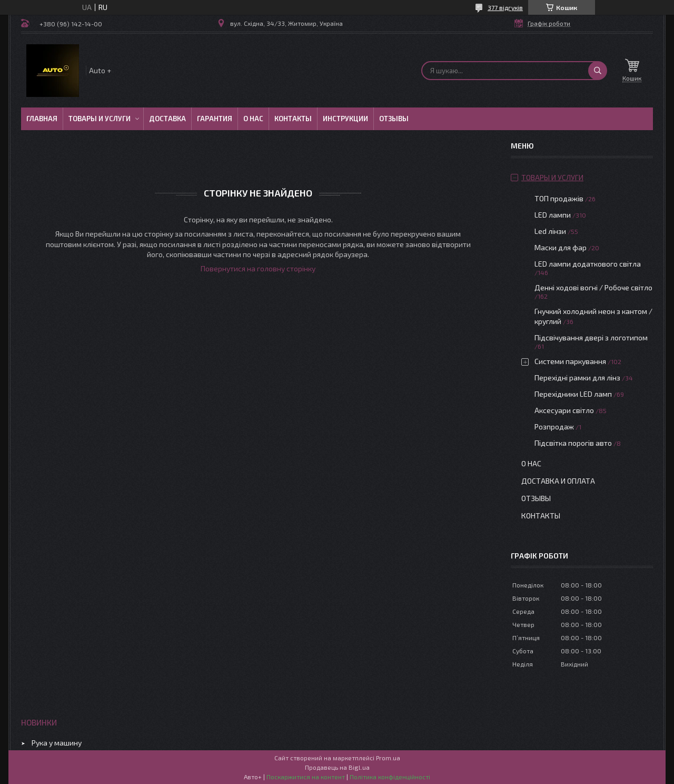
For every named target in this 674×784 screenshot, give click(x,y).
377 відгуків (505, 7)
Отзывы (394, 119)
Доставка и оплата (558, 481)
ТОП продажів (559, 198)
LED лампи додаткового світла (588, 264)
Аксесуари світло (564, 410)
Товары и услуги (100, 119)
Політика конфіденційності (390, 777)
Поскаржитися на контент (306, 777)
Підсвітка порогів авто (573, 443)
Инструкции (345, 119)
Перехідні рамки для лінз (577, 378)
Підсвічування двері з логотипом (591, 337)
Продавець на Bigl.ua (337, 767)
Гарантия (215, 119)
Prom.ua (388, 758)
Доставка (167, 119)
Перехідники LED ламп (573, 394)
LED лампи (553, 215)
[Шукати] (598, 71)
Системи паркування (570, 361)
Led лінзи (550, 231)
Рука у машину (57, 743)
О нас (253, 119)
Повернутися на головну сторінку (258, 268)
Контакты (293, 119)
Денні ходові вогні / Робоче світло (593, 287)
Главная (42, 119)
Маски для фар (561, 247)
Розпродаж (554, 427)
